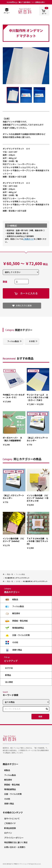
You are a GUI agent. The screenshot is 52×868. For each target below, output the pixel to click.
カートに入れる (26, 293)
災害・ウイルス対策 (17, 635)
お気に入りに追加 (22, 305)
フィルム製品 (14, 341)
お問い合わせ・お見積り (15, 847)
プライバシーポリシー (14, 838)
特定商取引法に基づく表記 (16, 842)
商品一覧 (10, 574)
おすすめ (9, 668)
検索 (40, 716)
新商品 (8, 675)
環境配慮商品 (14, 628)
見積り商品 (14, 650)
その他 (33, 341)
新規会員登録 (10, 828)
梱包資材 (13, 614)
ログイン (8, 833)
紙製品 (12, 599)
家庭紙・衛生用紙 (16, 621)
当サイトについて (12, 819)
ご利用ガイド (28, 239)
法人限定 (9, 682)
